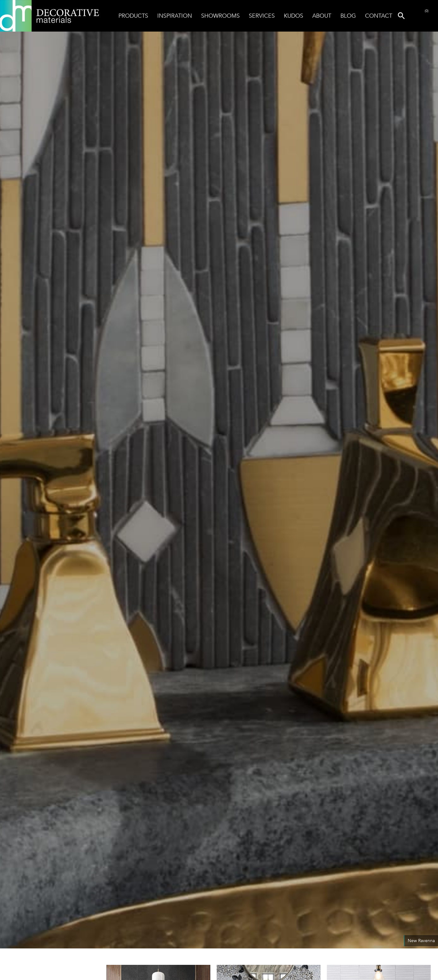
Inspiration (175, 16)
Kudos (294, 16)
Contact (379, 16)
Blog (348, 16)
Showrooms (220, 16)
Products (133, 16)
